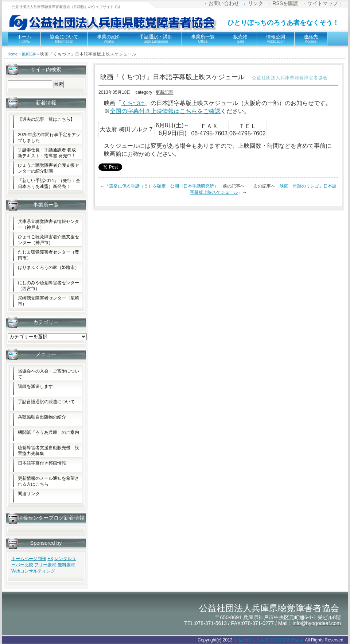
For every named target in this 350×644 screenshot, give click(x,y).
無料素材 (66, 565)
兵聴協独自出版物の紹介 (42, 417)
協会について (64, 39)
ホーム (24, 39)
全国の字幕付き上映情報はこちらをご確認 (165, 111)
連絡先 (311, 39)
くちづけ (133, 103)
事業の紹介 (109, 39)
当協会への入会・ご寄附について (48, 374)
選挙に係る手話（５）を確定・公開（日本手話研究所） (164, 186)
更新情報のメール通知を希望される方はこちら (48, 481)
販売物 (240, 39)
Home (13, 54)
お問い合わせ (224, 3)
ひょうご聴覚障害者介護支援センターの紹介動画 (48, 168)
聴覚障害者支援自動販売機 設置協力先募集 (48, 451)
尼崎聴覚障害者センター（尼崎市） (48, 301)
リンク (256, 3)
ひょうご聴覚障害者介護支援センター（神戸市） (48, 240)
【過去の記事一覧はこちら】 (46, 119)
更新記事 (29, 54)
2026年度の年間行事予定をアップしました (49, 138)
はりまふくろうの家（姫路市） (48, 267)
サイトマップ (323, 3)
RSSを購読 (285, 3)
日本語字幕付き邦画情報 (42, 463)
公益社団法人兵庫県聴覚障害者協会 (269, 640)
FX (50, 559)
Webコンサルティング (33, 571)
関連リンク (29, 494)
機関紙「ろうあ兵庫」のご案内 (48, 432)
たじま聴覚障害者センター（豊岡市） (48, 255)
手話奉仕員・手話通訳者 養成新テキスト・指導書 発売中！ (47, 153)
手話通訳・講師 (156, 39)
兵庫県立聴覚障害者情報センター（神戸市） (48, 224)
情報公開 (276, 39)
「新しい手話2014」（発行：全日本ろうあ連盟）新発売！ (49, 184)
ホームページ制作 (29, 559)
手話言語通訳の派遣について (46, 402)
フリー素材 (45, 565)
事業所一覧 (203, 39)
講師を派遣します (35, 386)
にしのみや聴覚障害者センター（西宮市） (48, 286)
